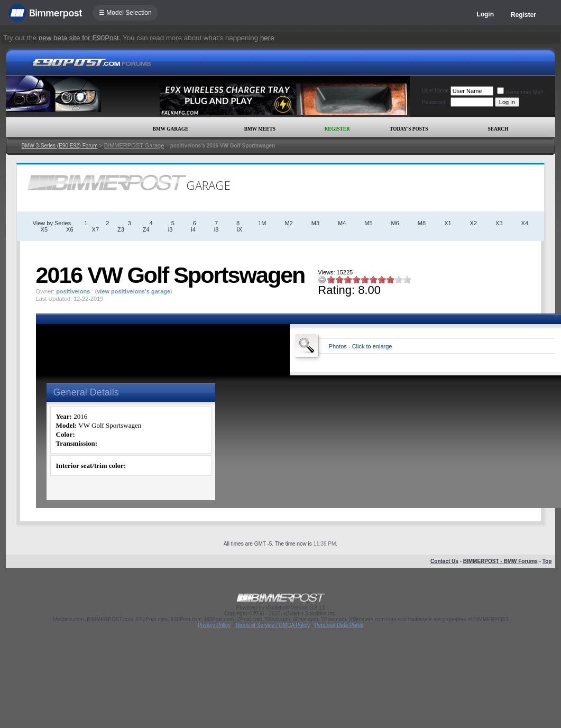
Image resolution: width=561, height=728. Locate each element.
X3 (499, 223)
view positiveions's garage (134, 291)
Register (523, 15)
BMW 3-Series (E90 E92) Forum (60, 146)
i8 (217, 229)
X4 (525, 223)
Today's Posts (409, 129)
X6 (70, 229)
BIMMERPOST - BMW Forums (500, 561)
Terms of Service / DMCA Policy (273, 625)
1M (262, 223)
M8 (422, 223)
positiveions (73, 291)
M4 (342, 223)
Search (498, 129)
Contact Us (444, 561)
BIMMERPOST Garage (134, 145)
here (267, 38)
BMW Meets (260, 129)
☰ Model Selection (125, 13)
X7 (95, 229)
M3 (315, 223)
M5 (368, 223)
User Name (435, 91)
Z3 (121, 229)
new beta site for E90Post (79, 38)
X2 (473, 223)
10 (407, 279)
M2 (288, 223)
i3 (171, 229)
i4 (193, 229)
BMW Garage (171, 129)
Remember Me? (520, 92)
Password (434, 102)
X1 (448, 223)
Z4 (146, 229)
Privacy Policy (214, 625)
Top (547, 561)
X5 (44, 229)
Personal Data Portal (339, 625)
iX (240, 229)
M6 (395, 223)
